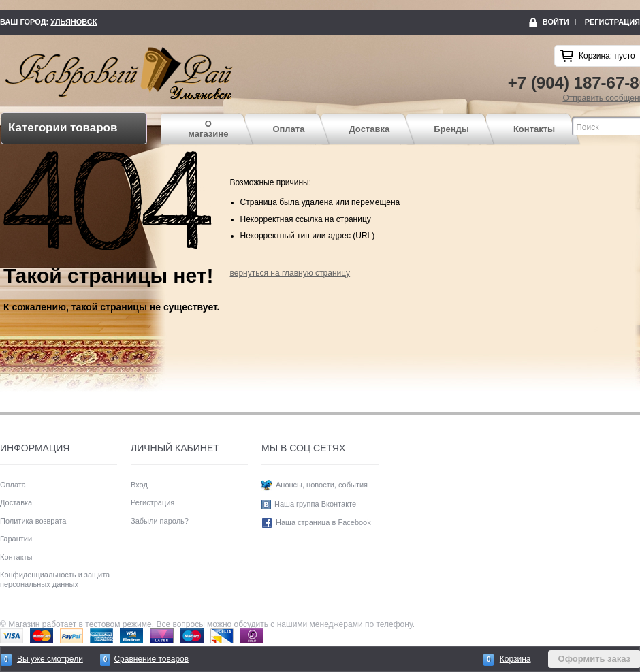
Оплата (288, 129)
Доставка (369, 129)
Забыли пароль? (160, 521)
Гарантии (16, 539)
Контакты (534, 129)
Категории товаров (63, 128)
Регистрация (612, 22)
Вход (139, 485)
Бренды (451, 129)
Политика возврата (33, 521)
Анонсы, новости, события (322, 485)
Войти (556, 22)
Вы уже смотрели (50, 659)
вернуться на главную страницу (290, 273)
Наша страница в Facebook (323, 522)
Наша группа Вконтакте (315, 504)
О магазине (208, 129)
